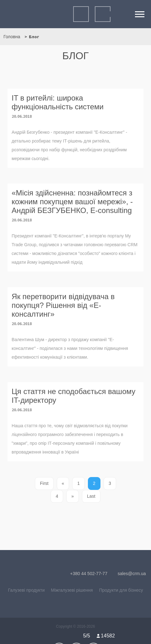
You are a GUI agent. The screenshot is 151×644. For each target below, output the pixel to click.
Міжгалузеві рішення (72, 590)
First (44, 483)
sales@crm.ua (129, 574)
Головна (12, 37)
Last (91, 496)
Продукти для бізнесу (121, 590)
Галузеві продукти (27, 590)
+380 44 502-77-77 (85, 574)
